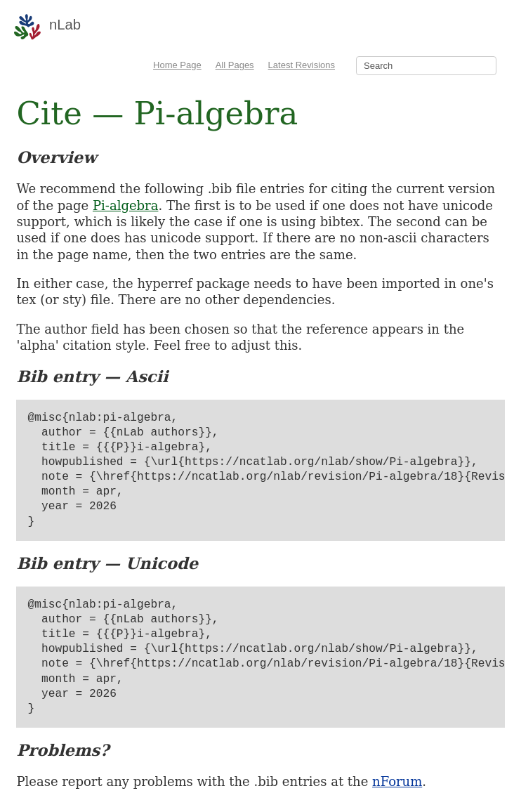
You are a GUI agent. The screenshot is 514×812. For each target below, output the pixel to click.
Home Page (177, 65)
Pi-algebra (125, 205)
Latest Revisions (302, 65)
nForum (397, 781)
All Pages (235, 65)
